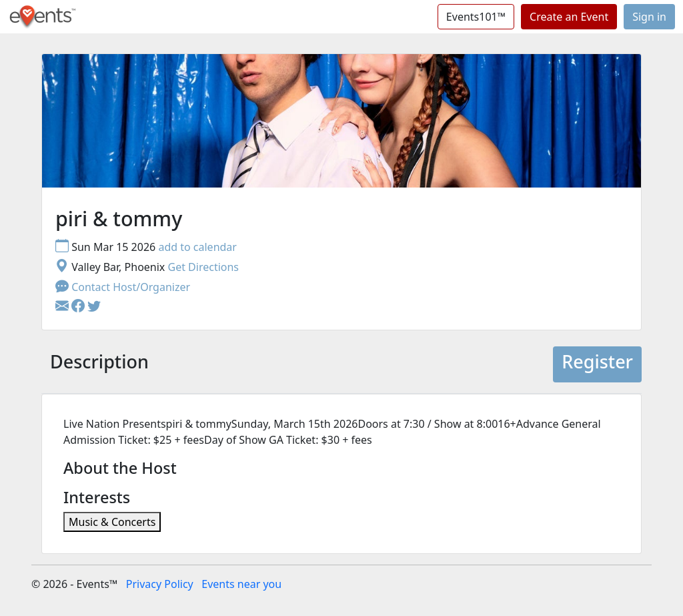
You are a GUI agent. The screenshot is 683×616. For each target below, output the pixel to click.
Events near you (241, 584)
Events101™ (476, 17)
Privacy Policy (160, 584)
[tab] (99, 364)
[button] (79, 307)
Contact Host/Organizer (123, 287)
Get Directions (203, 267)
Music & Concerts (112, 522)
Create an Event (569, 17)
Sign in (649, 17)
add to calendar (197, 247)
